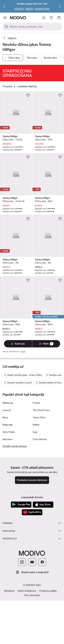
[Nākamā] (60, 6)
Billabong (8, 469)
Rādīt (23, 351)
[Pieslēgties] (44, 18)
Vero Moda (9, 498)
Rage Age (8, 490)
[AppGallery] (32, 578)
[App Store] (43, 571)
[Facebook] (42, 628)
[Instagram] (22, 628)
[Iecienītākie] (51, 18)
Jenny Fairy (39, 483)
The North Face (41, 476)
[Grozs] (59, 18)
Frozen (36, 469)
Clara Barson (40, 505)
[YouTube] (32, 628)
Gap (35, 498)
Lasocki (7, 476)
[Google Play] (21, 571)
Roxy (5, 483)
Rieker (36, 490)
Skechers (8, 505)
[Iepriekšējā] (4, 6)
